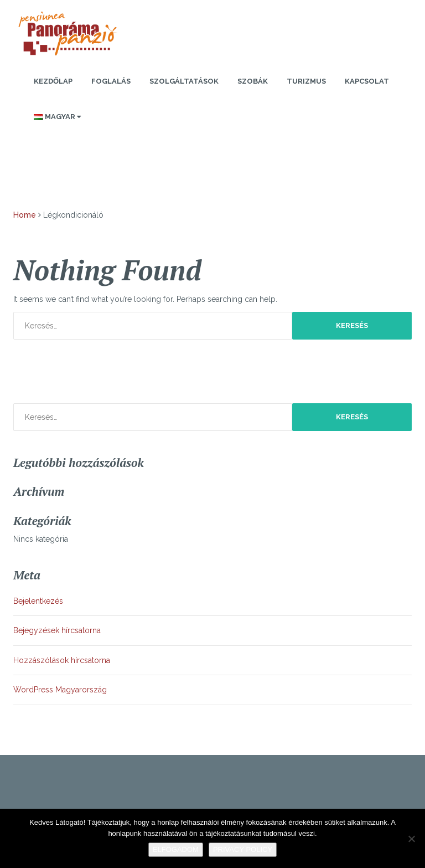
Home (25, 215)
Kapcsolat (367, 81)
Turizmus (306, 81)
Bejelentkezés (38, 601)
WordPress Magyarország (60, 690)
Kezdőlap (53, 81)
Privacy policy (243, 849)
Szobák (253, 81)
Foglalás (111, 81)
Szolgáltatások (184, 81)
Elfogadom (176, 849)
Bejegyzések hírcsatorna (57, 630)
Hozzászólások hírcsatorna (62, 660)
